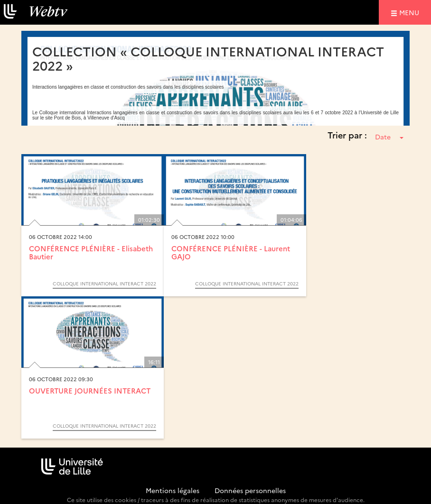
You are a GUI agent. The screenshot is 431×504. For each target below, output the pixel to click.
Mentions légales (173, 490)
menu (411, 12)
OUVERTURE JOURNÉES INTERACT (90, 390)
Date (389, 137)
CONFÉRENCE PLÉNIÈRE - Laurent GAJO (231, 252)
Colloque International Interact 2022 (104, 284)
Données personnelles (250, 490)
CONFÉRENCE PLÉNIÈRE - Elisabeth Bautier (91, 252)
